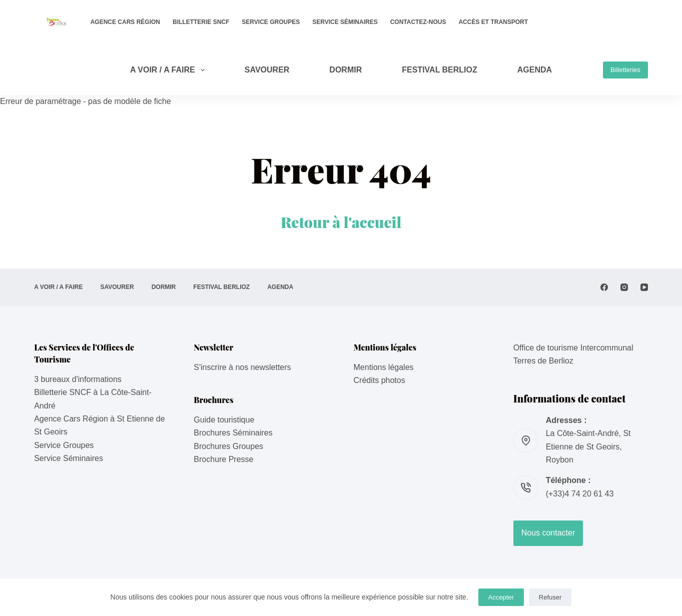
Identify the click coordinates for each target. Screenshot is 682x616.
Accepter (501, 597)
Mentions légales (384, 367)
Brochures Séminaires (233, 433)
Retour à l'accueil (341, 222)
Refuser (550, 597)
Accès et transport (493, 22)
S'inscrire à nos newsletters (242, 367)
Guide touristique (224, 420)
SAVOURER (267, 70)
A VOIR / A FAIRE (169, 70)
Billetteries (625, 70)
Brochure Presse (223, 459)
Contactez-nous (418, 22)
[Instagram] (624, 287)
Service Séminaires (345, 22)
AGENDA (535, 70)
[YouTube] (644, 287)
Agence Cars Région (125, 22)
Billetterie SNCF (201, 22)
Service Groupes (271, 22)
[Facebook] (604, 287)
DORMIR (346, 70)
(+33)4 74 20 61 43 (580, 494)
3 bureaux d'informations (78, 379)
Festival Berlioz (440, 70)
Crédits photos (380, 380)
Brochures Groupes (228, 446)
